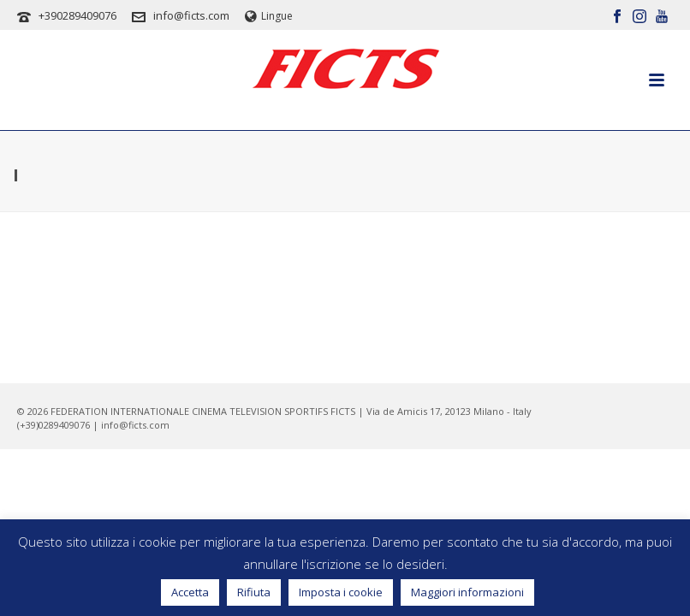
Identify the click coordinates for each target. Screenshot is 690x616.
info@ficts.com (191, 15)
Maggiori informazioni (467, 592)
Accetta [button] (190, 592)
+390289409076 (77, 15)
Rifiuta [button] (254, 592)
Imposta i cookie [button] (341, 592)
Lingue (269, 16)
